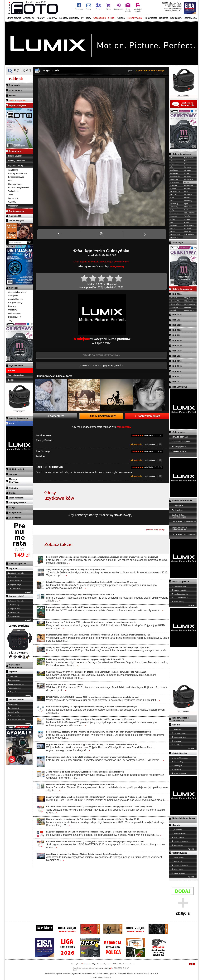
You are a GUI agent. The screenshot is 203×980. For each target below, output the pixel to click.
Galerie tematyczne (182, 154)
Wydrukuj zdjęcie (18, 105)
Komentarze (55, 416)
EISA (11, 423)
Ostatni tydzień (17, 596)
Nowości (13, 288)
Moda (186, 164)
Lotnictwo (174, 225)
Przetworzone (189, 185)
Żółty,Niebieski (189, 234)
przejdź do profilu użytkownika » (101, 355)
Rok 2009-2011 (180, 387)
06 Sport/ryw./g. (189, 298)
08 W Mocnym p (190, 304)
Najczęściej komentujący (15, 666)
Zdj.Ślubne (188, 228)
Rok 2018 (177, 351)
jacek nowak (13, 676)
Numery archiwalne (17, 161)
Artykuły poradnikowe (17, 173)
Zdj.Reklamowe (189, 225)
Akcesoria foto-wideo (17, 292)
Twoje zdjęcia (177, 510)
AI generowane (175, 164)
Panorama (188, 176)
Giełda (12, 493)
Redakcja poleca (179, 447)
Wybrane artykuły (16, 166)
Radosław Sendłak (179, 737)
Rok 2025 (177, 315)
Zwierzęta (187, 231)
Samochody (188, 201)
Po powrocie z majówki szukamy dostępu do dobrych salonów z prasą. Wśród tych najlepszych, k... (104, 835)
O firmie (13, 474)
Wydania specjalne (16, 375)
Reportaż (187, 198)
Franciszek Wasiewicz (180, 594)
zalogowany (117, 266)
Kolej (172, 210)
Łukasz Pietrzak (14, 588)
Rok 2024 (177, 320)
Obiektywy (52, 18)
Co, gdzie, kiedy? (16, 303)
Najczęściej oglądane (181, 442)
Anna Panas (176, 769)
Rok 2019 (177, 346)
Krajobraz (174, 216)
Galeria (121, 18)
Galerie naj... (179, 432)
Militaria (187, 161)
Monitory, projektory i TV (72, 18)
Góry (172, 198)
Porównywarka (134, 18)
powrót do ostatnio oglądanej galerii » (101, 365)
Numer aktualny (15, 156)
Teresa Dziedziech (15, 581)
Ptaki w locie (188, 195)
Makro (172, 231)
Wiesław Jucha (14, 680)
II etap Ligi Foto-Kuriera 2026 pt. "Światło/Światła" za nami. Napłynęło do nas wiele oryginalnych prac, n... (107, 800)
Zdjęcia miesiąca (179, 451)
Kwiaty (173, 219)
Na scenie (188, 167)
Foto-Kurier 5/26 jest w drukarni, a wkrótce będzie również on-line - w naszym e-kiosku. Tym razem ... (105, 760)
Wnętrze (187, 219)
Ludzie (173, 228)
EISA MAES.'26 (189, 310)
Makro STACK (175, 237)
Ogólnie (13, 568)
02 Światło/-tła (175, 301)
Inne (10, 181)
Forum (12, 96)
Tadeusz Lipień (14, 612)
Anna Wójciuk (14, 708)
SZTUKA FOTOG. (190, 213)
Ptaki (186, 192)
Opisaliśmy (13, 206)
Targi (10, 320)
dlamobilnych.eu (17, 100)
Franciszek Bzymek (16, 716)
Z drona (187, 222)
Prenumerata (150, 18)
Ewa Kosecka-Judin (179, 733)
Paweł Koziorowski (179, 586)
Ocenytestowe (14, 481)
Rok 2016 (177, 361)
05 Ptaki (173, 310)
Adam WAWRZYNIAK (180, 598)
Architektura (174, 170)
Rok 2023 (177, 325)
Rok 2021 (177, 335)
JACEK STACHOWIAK (49, 467)
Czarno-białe (175, 182)
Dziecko (173, 188)
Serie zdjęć (178, 243)
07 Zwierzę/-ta (189, 301)
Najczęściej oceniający (184, 818)
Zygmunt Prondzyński (16, 684)
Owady (187, 173)
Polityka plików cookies (100, 977)
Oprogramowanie (16, 184)
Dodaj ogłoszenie (18, 502)
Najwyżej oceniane (180, 437)
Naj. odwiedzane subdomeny (181, 719)
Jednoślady (174, 207)
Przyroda (187, 188)
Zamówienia (191, 18)
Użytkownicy (15, 90)
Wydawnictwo (16, 366)
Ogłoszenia (107, 964)
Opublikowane (14, 313)
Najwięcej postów (18, 564)
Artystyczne (174, 173)
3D (171, 158)
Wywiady (12, 202)
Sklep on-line (16, 513)
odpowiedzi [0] (153, 445)
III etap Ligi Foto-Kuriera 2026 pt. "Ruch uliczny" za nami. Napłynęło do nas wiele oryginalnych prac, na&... (107, 652)
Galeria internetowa (182, 501)
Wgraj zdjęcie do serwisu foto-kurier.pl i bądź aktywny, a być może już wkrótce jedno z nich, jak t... (103, 700)
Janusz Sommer (15, 577)
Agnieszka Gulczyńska (107, 251)
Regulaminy (176, 18)
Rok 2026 (177, 294)
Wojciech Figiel (14, 609)
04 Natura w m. (175, 307)
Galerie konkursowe (182, 289)
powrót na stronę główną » (156, 530)
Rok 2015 (177, 366)
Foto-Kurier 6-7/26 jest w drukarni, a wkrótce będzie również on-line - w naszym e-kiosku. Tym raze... (105, 610)
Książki (11, 380)
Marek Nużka (14, 712)
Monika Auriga (14, 605)
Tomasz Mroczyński (179, 773)
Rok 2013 (177, 377)
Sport (186, 204)
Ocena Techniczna (179, 833)
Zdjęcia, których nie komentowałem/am (179, 529)
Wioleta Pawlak (178, 857)
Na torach (187, 170)
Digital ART (174, 185)
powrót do (146, 71)
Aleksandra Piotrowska (17, 720)
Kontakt (132, 964)
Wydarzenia (13, 198)
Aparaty (41, 18)
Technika (187, 216)
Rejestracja (15, 85)
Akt (172, 167)
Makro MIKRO (175, 234)
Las (172, 222)
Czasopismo (99, 18)
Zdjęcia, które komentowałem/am (185, 534)
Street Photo (188, 207)
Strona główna (14, 18)
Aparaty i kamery (15, 299)
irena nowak (176, 741)
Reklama (164, 18)
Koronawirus (174, 213)
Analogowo (29, 18)
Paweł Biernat (177, 745)
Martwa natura (189, 158)
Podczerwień (188, 179)
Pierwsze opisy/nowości (18, 188)
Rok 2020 (177, 340)
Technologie (13, 191)
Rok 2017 (177, 356)
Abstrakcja (174, 161)
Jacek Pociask (177, 869)
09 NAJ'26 (188, 307)
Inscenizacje (174, 204)
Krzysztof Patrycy (15, 585)
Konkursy (12, 306)
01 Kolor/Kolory (175, 298)
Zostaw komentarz (147, 416)
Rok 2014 (177, 371)
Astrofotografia (175, 176)
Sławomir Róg (177, 762)
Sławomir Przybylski (179, 590)
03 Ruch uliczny (176, 304)
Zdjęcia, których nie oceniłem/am (184, 521)
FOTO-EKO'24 (175, 192)
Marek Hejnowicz (178, 873)
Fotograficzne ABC (16, 177)
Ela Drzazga (43, 451)
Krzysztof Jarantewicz (180, 758)
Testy (89, 18)
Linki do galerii (16, 469)
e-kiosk (111, 18)
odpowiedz (136, 445)
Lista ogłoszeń (16, 498)
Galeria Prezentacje (19, 418)
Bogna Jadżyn (14, 692)
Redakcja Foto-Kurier (16, 573)
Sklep (12, 507)
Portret (186, 182)
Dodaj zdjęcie (177, 505)
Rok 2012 (177, 382)
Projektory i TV (15, 317)
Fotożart (173, 195)
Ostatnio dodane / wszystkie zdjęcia (179, 516)
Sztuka (187, 210)
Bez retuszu (174, 179)
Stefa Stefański (14, 616)
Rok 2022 (177, 330)
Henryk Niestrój (178, 602)
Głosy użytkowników (101, 416)
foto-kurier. (103, 968)
